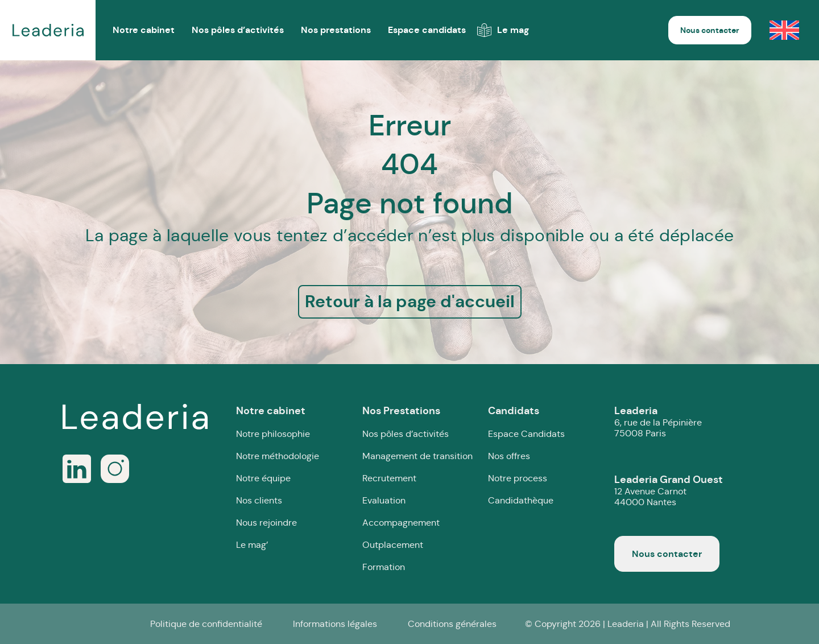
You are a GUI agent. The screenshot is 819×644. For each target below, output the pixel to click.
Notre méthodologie (278, 456)
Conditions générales (452, 624)
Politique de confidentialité (206, 624)
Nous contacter (710, 30)
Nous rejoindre (266, 523)
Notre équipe (263, 478)
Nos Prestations (401, 410)
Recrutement (389, 478)
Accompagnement (401, 523)
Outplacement (393, 545)
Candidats (514, 410)
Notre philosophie (273, 434)
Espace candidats (427, 30)
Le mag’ (252, 545)
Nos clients (259, 500)
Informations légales (335, 624)
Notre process (518, 478)
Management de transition (417, 456)
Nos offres (509, 456)
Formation (384, 567)
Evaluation (384, 500)
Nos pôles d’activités (238, 30)
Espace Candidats (526, 434)
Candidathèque (521, 500)
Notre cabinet (271, 410)
